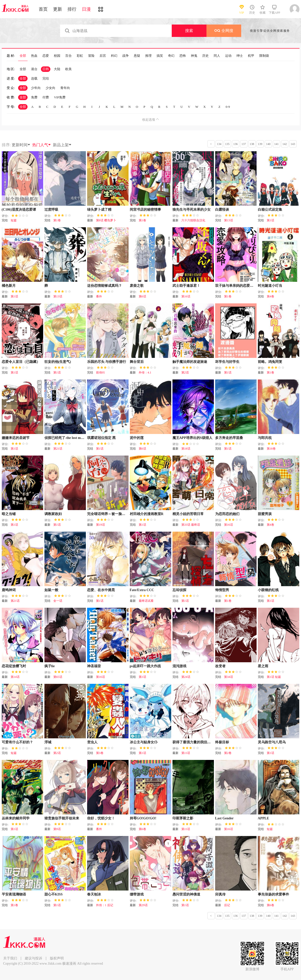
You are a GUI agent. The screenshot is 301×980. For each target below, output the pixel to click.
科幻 (114, 56)
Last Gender (224, 818)
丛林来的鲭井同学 (16, 818)
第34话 (229, 677)
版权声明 (57, 958)
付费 (46, 97)
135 (227, 144)
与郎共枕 (265, 438)
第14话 (15, 677)
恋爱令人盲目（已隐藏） (21, 362)
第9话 (57, 829)
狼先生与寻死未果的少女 (192, 210)
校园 (57, 56)
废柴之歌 (137, 286)
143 (293, 144)
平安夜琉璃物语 (14, 894)
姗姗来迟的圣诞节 (16, 438)
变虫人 (92, 742)
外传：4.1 (145, 373)
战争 (126, 56)
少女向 (50, 88)
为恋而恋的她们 (227, 514)
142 (285, 144)
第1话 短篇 (274, 677)
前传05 (100, 373)
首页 (43, 9)
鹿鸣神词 (9, 590)
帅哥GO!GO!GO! (143, 818)
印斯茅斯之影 (183, 818)
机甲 (251, 56)
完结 (46, 78)
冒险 (91, 56)
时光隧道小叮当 (270, 286)
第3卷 (100, 753)
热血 (34, 56)
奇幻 (171, 56)
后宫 (103, 56)
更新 (58, 9)
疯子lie (50, 666)
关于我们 (10, 958)
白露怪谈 (222, 210)
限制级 (264, 56)
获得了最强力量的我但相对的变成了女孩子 (205, 742)
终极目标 (222, 742)
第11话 (186, 753)
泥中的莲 (137, 438)
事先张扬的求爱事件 (273, 894)
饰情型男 (222, 590)
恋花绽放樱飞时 (14, 666)
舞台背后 (137, 362)
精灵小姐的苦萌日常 (188, 514)
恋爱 (46, 56)
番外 (99, 296)
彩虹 (80, 56)
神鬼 (194, 56)
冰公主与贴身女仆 (144, 742)
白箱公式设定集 (270, 210)
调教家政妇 (53, 514)
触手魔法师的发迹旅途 (190, 362)
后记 (227, 905)
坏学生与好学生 (227, 362)
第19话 (100, 525)
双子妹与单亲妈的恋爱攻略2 (237, 286)
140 (268, 144)
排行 (72, 9)
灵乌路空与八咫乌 (272, 742)
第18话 (186, 449)
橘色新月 (9, 286)
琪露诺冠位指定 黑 (101, 438)
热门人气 (42, 145)
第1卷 (57, 220)
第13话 (229, 220)
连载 (34, 78)
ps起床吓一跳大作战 (145, 666)
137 (244, 144)
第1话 (270, 220)
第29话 (143, 905)
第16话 (186, 296)
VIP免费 (60, 97)
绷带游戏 (137, 894)
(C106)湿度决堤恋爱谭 (19, 210)
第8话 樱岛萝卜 (106, 220)
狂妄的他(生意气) (58, 362)
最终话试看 (146, 601)
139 (260, 144)
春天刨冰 (94, 894)
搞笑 (160, 56)
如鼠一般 (51, 590)
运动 (228, 56)
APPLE (264, 818)
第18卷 (271, 449)
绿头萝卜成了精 (99, 210)
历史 (205, 56)
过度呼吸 (51, 210)
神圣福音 (94, 666)
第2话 (185, 373)
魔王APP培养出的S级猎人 (192, 438)
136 (235, 144)
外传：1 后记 (105, 905)
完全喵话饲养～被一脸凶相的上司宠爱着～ (120, 514)
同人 (217, 56)
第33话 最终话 (191, 525)
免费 (34, 97)
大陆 (57, 69)
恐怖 (183, 56)
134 (219, 144)
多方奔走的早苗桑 (229, 438)
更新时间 (21, 145)
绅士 (240, 56)
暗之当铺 (9, 514)
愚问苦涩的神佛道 (186, 894)
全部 (23, 56)
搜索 (189, 31)
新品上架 (62, 145)
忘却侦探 (179, 590)
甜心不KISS (54, 894)
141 (276, 144)
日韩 (46, 69)
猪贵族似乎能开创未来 (62, 818)
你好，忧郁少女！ (101, 818)
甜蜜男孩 (265, 514)
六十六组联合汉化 (193, 220)
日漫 (86, 9)
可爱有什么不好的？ (17, 742)
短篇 (14, 220)
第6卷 (142, 829)
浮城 (48, 742)
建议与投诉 (33, 958)
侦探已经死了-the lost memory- (68, 438)
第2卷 (228, 753)
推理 (148, 56)
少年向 (36, 88)
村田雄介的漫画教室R (147, 514)
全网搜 (224, 31)
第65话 (58, 677)
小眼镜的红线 (268, 590)
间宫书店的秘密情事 (145, 210)
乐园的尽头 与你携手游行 (107, 362)
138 (252, 144)
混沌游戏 (179, 666)
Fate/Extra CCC (142, 590)
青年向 (65, 88)
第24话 (186, 677)
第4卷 (270, 296)
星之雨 (263, 666)
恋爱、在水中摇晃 (101, 590)
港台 (34, 69)
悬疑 (137, 56)
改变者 (220, 666)
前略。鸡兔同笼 (270, 362)
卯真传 (220, 894)
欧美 (68, 69)
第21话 (58, 449)
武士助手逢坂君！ (186, 286)
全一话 (58, 601)
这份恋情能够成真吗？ (104, 286)
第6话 (142, 296)
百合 (68, 56)
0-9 (228, 107)
